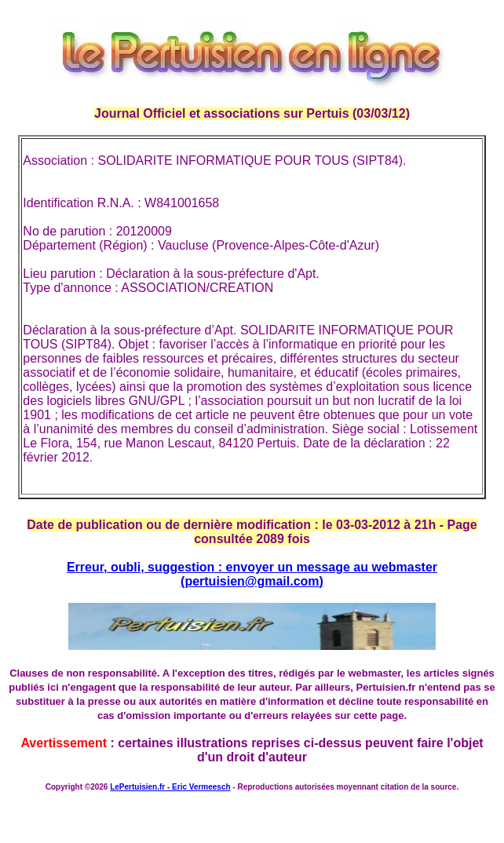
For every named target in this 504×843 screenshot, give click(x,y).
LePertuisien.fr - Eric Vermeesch (170, 787)
